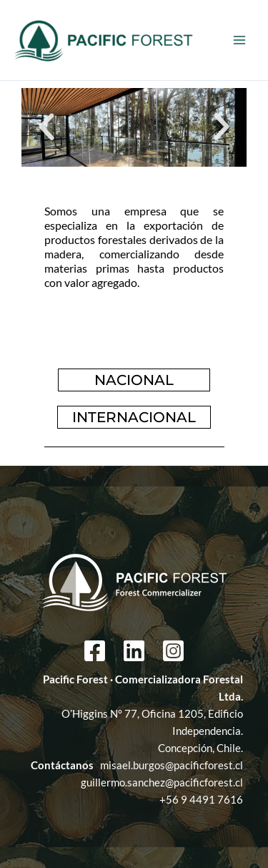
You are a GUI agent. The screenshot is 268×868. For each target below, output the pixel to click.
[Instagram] (173, 651)
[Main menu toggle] (239, 40)
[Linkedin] (134, 651)
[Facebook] (95, 651)
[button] (46, 127)
